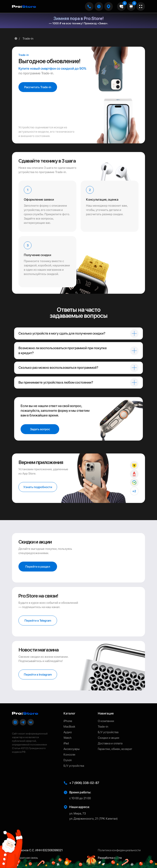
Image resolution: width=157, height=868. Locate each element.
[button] (109, 6)
